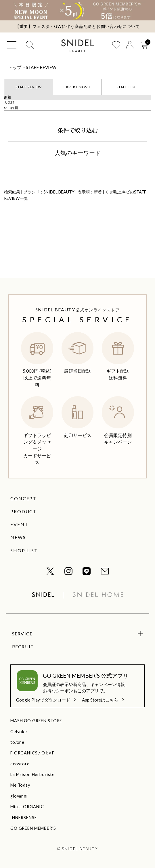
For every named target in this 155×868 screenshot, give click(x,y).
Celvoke (19, 732)
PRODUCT (24, 511)
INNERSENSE (24, 818)
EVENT (19, 524)
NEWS (18, 537)
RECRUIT (23, 646)
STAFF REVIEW (41, 67)
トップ (15, 67)
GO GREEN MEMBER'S (33, 828)
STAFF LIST (126, 87)
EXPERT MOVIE (77, 87)
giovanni (19, 796)
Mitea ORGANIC (27, 807)
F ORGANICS (24, 753)
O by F (48, 753)
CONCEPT (23, 498)
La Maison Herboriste (32, 774)
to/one (17, 742)
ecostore (20, 764)
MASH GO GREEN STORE (36, 721)
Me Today (20, 785)
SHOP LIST (24, 550)
